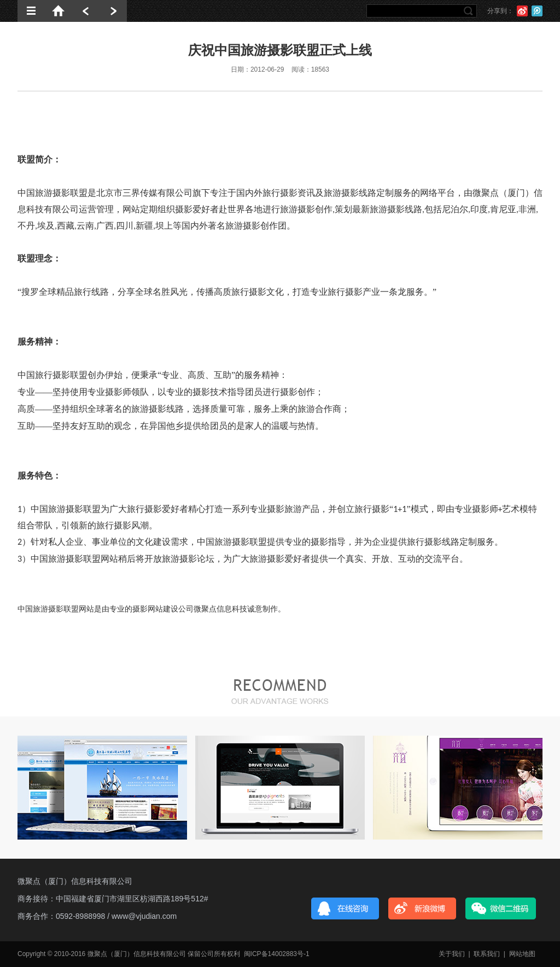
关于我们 (452, 954)
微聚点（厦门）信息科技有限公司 (75, 881)
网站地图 (522, 954)
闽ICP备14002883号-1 (277, 954)
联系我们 (487, 954)
